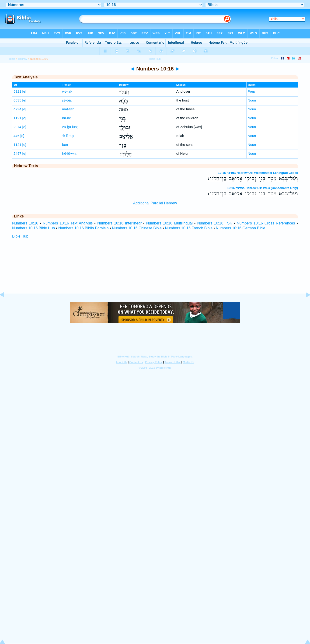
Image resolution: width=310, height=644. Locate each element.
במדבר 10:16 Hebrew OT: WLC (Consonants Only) (262, 188)
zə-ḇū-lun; (70, 127)
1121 (17, 118)
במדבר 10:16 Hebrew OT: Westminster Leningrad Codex (258, 173)
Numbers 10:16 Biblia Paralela (84, 228)
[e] (24, 91)
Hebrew (23, 59)
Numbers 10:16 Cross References (266, 223)
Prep (251, 91)
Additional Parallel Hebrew (155, 203)
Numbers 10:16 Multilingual (169, 223)
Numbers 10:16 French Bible (189, 228)
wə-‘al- (67, 91)
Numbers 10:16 (25, 223)
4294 (17, 109)
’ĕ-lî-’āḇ (68, 136)
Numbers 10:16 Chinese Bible (137, 228)
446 (16, 136)
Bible (12, 59)
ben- (66, 145)
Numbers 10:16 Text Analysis (68, 223)
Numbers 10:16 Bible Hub (33, 228)
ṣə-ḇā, (67, 100)
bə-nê (66, 118)
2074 (17, 127)
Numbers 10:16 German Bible (241, 228)
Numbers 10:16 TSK (215, 223)
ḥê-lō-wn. (69, 153)
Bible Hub (20, 236)
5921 (17, 91)
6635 (17, 100)
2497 (17, 153)
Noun (252, 100)
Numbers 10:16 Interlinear (119, 223)
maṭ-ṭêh (68, 109)
